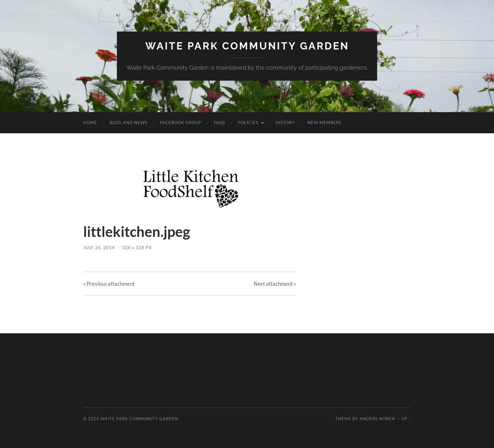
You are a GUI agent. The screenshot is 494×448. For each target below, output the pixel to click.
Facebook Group (181, 123)
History (285, 123)
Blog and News (129, 123)
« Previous (109, 284)
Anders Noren (377, 419)
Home (90, 123)
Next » (275, 284)
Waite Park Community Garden (247, 46)
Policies (248, 123)
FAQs (220, 123)
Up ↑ (406, 419)
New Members (325, 123)
